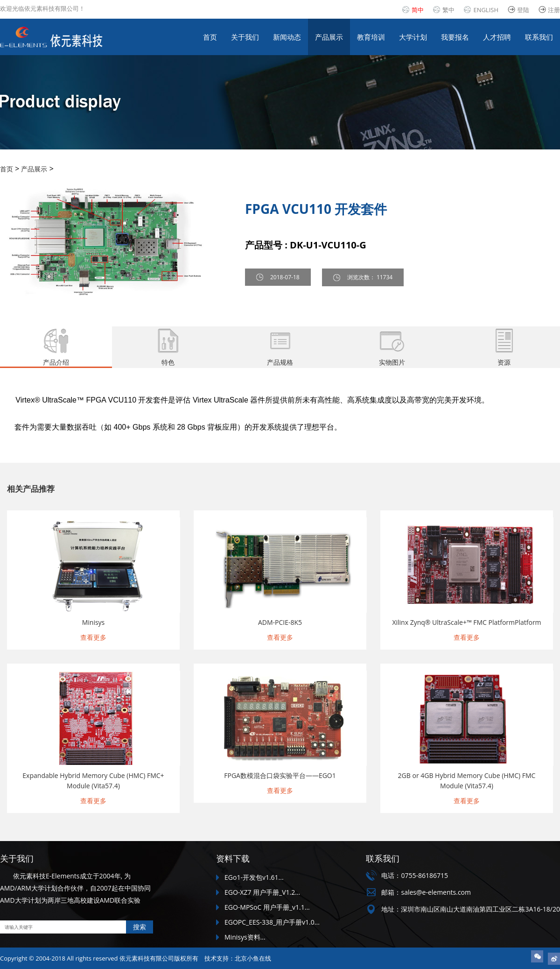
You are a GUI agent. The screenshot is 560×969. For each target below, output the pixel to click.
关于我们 (245, 37)
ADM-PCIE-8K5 (280, 622)
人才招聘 (497, 37)
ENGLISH (486, 10)
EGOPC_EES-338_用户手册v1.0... (272, 922)
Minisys (94, 622)
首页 (210, 37)
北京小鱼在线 (253, 958)
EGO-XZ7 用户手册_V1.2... (262, 892)
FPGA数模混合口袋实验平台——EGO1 (280, 775)
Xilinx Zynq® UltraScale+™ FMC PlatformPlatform (466, 622)
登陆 (523, 10)
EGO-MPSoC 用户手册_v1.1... (267, 907)
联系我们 (539, 37)
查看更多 (93, 637)
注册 (554, 10)
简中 (418, 10)
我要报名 (455, 37)
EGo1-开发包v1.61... (254, 877)
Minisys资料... (245, 937)
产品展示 (329, 37)
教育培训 (371, 37)
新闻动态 (287, 37)
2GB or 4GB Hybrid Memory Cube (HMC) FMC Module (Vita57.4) (467, 781)
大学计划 (413, 37)
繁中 (448, 10)
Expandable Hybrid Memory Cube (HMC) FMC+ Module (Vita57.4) (93, 781)
